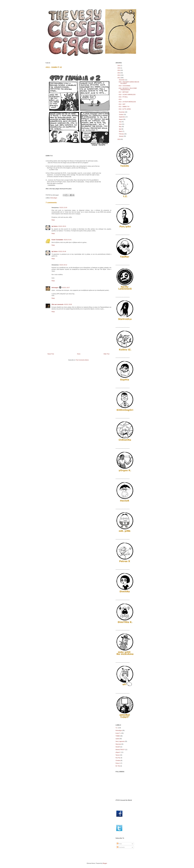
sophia (117, 739)
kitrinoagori (55, 288)
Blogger (105, 863)
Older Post (106, 354)
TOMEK (118, 736)
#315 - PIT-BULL (123, 97)
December (122, 80)
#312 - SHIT (122, 104)
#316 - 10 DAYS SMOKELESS (127, 95)
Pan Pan (118, 758)
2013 (119, 73)
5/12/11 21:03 (63, 208)
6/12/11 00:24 (62, 226)
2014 (119, 70)
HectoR (118, 747)
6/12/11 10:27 (66, 288)
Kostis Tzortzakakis (57, 240)
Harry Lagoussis (120, 741)
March (121, 131)
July (120, 122)
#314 (120, 99)
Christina (118, 761)
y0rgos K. (118, 752)
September (122, 117)
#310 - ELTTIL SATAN (125, 109)
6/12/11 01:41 (68, 240)
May (120, 127)
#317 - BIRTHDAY (124, 92)
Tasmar (118, 755)
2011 (119, 78)
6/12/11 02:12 (63, 265)
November (122, 112)
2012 (119, 75)
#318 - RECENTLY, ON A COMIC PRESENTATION (128, 89)
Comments (121, 847)
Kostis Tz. (118, 733)
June (120, 124)
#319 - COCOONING (124, 86)
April (120, 129)
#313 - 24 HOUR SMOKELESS (127, 102)
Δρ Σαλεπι (55, 226)
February (122, 134)
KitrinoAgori (54, 198)
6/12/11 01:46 (62, 251)
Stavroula (118, 744)
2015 (119, 68)
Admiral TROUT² (120, 750)
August (121, 119)
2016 (119, 66)
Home (79, 354)
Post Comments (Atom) (82, 360)
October (121, 115)
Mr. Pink (118, 766)
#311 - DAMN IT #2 (54, 67)
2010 (119, 139)
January (121, 136)
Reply (53, 220)
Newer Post (51, 354)
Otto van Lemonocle (58, 304)
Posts (119, 844)
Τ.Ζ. (117, 728)
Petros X (118, 763)
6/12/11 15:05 (68, 304)
